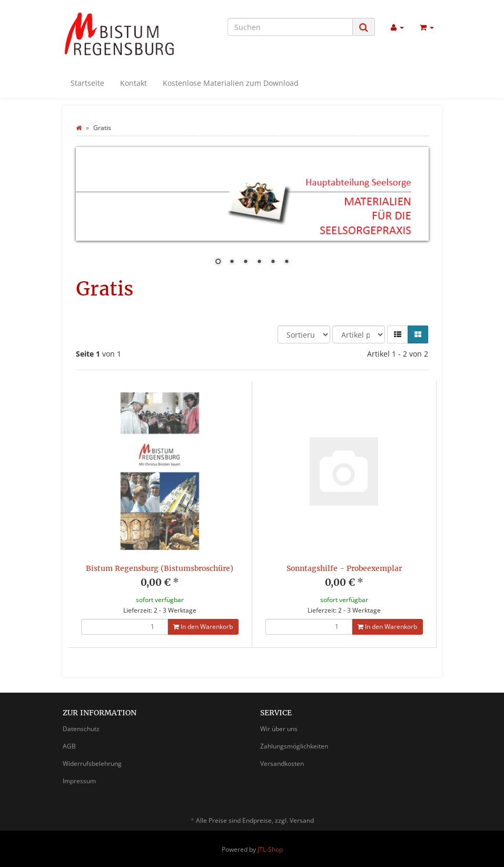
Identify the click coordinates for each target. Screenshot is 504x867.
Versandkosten (282, 763)
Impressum (79, 781)
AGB (69, 746)
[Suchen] (290, 27)
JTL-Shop (270, 849)
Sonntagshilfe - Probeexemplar (344, 568)
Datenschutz (81, 729)
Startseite (87, 83)
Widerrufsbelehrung (92, 763)
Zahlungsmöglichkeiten (294, 746)
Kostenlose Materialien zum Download (231, 83)
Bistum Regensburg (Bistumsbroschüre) (160, 568)
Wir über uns (279, 729)
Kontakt (134, 83)
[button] (398, 334)
